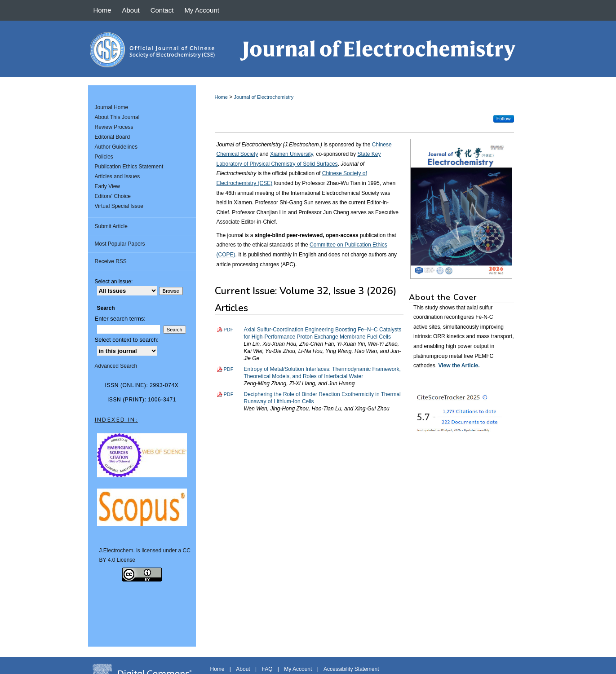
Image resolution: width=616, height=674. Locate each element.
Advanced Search (116, 366)
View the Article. (459, 366)
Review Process (114, 127)
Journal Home (112, 107)
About (243, 669)
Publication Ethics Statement (129, 167)
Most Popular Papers (120, 244)
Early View (107, 186)
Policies (104, 157)
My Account (298, 669)
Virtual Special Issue (119, 206)
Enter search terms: (120, 319)
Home (221, 97)
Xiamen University (292, 154)
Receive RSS (111, 261)
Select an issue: (114, 282)
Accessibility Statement (351, 669)
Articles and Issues (117, 176)
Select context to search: (127, 340)
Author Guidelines (116, 147)
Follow (504, 119)
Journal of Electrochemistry (264, 97)
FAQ (267, 669)
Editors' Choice (113, 196)
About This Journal (117, 117)
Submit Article (111, 226)
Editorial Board (113, 137)
